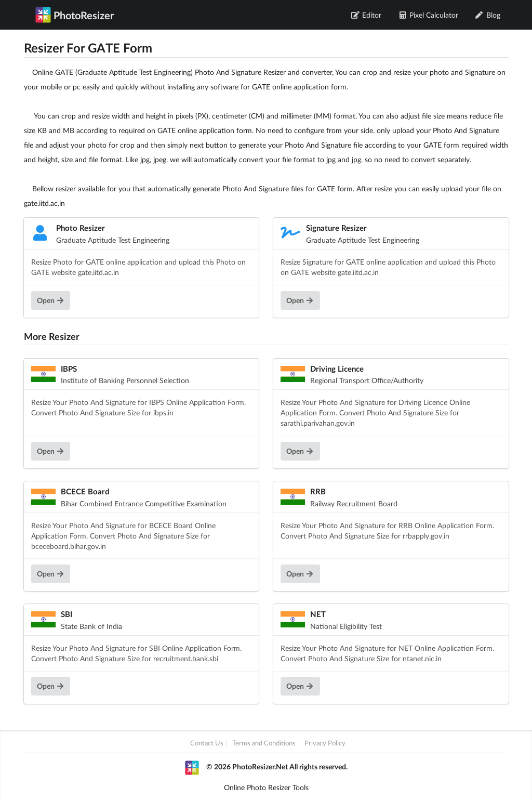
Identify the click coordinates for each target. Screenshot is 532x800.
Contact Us (207, 743)
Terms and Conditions (264, 743)
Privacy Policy (325, 743)
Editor (367, 15)
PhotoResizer (75, 15)
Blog (488, 15)
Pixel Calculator (428, 15)
